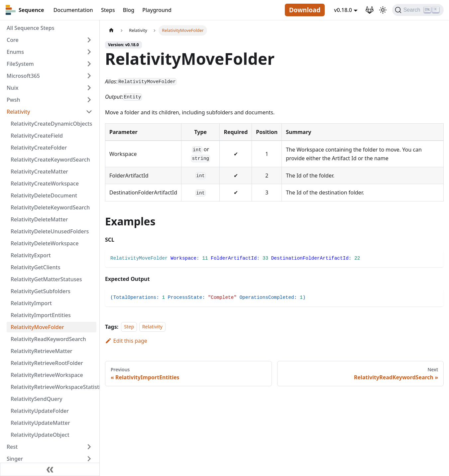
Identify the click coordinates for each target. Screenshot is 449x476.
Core (13, 40)
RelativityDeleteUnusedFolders (50, 231)
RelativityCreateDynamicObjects (51, 124)
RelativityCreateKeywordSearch (50, 160)
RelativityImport (31, 303)
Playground (157, 10)
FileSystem (20, 64)
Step (129, 327)
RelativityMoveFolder (37, 327)
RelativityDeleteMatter (39, 219)
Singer (15, 459)
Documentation (73, 10)
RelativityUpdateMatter (40, 423)
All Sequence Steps (30, 28)
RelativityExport (31, 255)
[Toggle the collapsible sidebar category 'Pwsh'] (89, 100)
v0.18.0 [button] (343, 10)
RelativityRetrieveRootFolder (47, 363)
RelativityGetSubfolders (41, 291)
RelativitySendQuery (36, 399)
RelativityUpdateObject (40, 435)
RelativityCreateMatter (39, 172)
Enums (15, 52)
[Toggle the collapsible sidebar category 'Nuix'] (89, 88)
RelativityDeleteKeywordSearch (50, 207)
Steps (108, 10)
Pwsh (13, 100)
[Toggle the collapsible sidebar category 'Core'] (89, 40)
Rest (12, 447)
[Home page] (111, 30)
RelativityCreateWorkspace (45, 183)
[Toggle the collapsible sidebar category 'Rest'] (89, 447)
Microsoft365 (23, 76)
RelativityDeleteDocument (44, 195)
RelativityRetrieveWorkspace (47, 375)
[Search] (418, 10)
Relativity (18, 112)
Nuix (12, 88)
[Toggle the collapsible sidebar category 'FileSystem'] (89, 64)
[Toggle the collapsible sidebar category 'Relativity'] (89, 112)
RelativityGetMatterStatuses (46, 279)
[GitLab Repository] (370, 10)
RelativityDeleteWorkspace (45, 243)
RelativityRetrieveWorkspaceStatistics (54, 387)
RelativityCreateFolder (39, 148)
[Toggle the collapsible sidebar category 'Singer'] (89, 459)
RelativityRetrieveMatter (42, 351)
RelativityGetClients (35, 267)
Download (305, 10)
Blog (129, 10)
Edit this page (126, 341)
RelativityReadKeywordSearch (48, 339)
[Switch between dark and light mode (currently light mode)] (383, 10)
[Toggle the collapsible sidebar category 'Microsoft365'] (89, 76)
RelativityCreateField (37, 136)
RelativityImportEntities (41, 315)
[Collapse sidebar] (50, 469)
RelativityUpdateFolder (40, 411)
